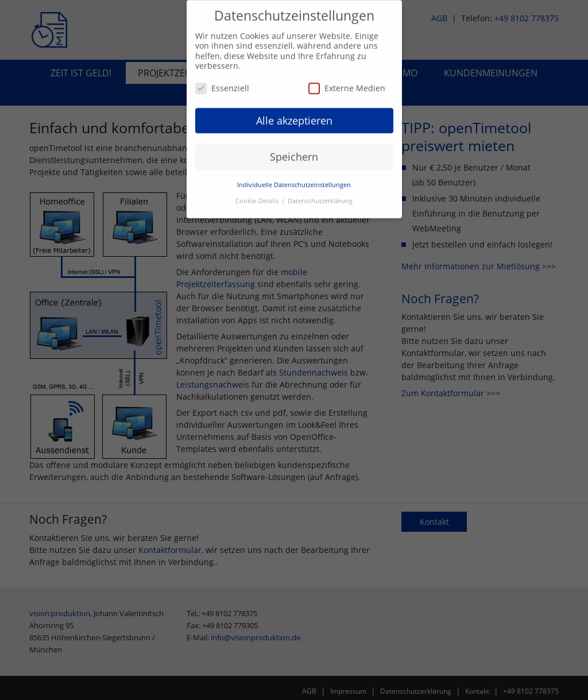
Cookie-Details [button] (258, 197)
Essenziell (222, 84)
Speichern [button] (294, 153)
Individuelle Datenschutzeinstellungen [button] (294, 181)
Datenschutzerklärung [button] (320, 197)
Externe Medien (347, 84)
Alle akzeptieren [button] (294, 116)
